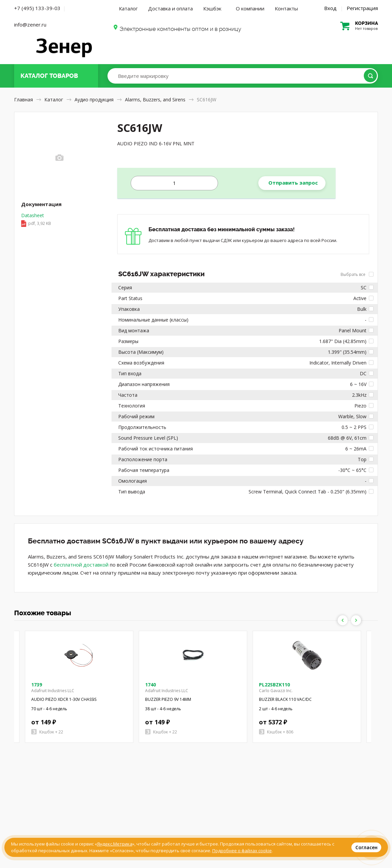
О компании (250, 8)
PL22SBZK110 (274, 685)
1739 (37, 685)
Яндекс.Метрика (115, 844)
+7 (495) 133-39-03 (37, 8)
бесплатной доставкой (81, 565)
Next (356, 620)
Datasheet (36, 220)
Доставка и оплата (170, 8)
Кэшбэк (212, 8)
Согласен (366, 847)
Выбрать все (357, 274)
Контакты (286, 8)
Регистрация (362, 8)
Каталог (128, 8)
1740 (150, 685)
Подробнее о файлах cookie (242, 851)
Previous (343, 620)
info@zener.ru (30, 25)
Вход (330, 8)
